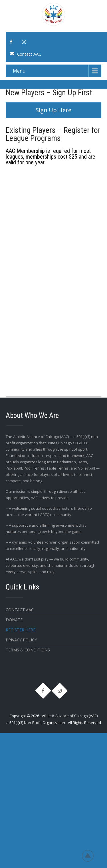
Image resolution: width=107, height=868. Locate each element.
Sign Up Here (53, 110)
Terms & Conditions (28, 650)
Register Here (21, 630)
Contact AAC (29, 54)
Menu (19, 71)
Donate (14, 620)
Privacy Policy (21, 640)
